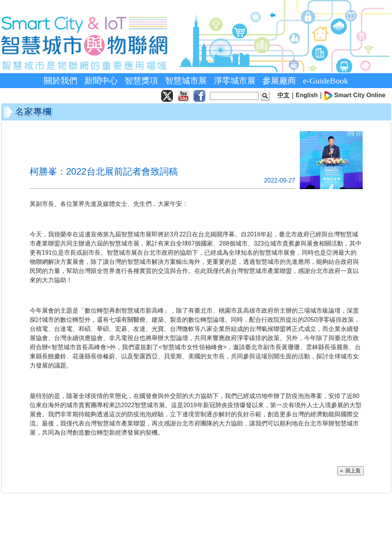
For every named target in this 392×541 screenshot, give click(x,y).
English (307, 95)
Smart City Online (360, 95)
